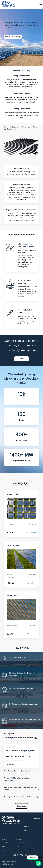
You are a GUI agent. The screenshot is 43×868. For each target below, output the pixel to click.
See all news (21, 806)
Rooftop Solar (5, 843)
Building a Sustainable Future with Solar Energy (21, 797)
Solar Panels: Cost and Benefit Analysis (18, 771)
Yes (21, 359)
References (19, 839)
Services (4, 839)
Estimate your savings (13, 37)
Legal (3, 850)
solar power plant (18, 113)
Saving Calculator (21, 847)
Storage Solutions (21, 843)
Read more (11, 765)
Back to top (37, 818)
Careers (4, 847)
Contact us (26, 827)
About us (26, 830)
